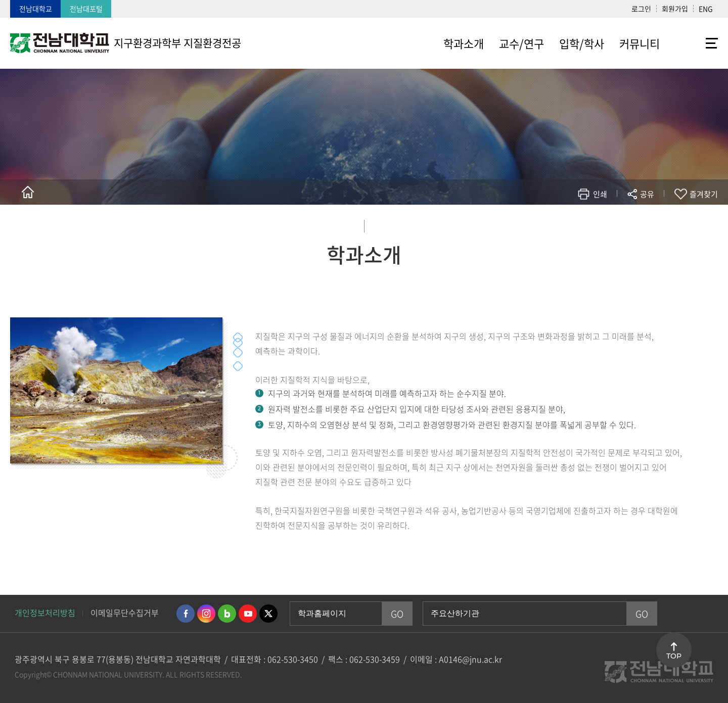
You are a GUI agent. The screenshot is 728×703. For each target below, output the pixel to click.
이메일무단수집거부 (125, 613)
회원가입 (675, 9)
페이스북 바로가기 (186, 614)
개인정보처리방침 (45, 613)
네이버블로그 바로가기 (227, 614)
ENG (706, 9)
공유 (647, 194)
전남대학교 (36, 9)
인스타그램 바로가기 (206, 614)
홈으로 (28, 192)
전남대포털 (86, 9)
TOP (674, 656)
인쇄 (600, 194)
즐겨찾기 (704, 194)
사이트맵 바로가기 (693, 43)
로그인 (641, 9)
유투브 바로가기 (248, 614)
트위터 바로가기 (268, 614)
